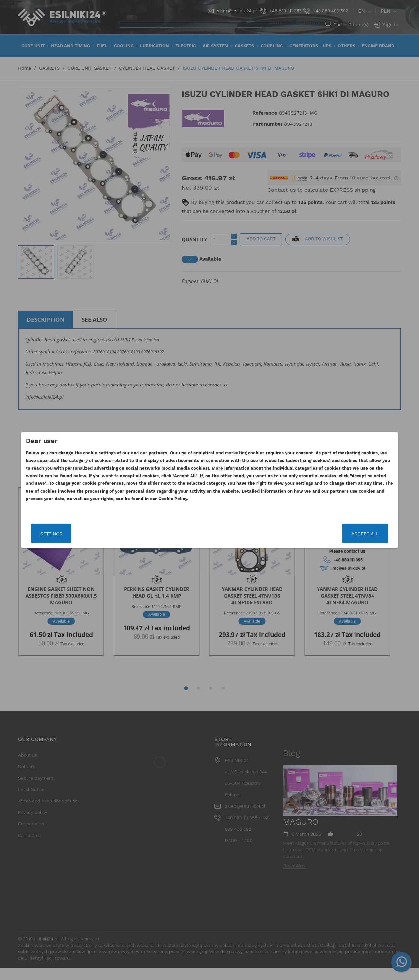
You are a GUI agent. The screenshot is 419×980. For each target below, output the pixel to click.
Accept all (336, 534)
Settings (80, 534)
